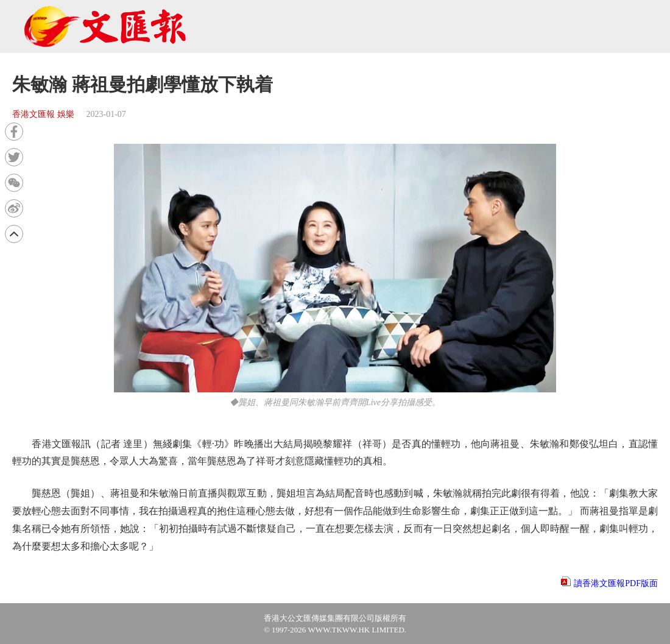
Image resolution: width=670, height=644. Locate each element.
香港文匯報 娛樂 (43, 114)
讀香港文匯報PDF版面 (616, 583)
